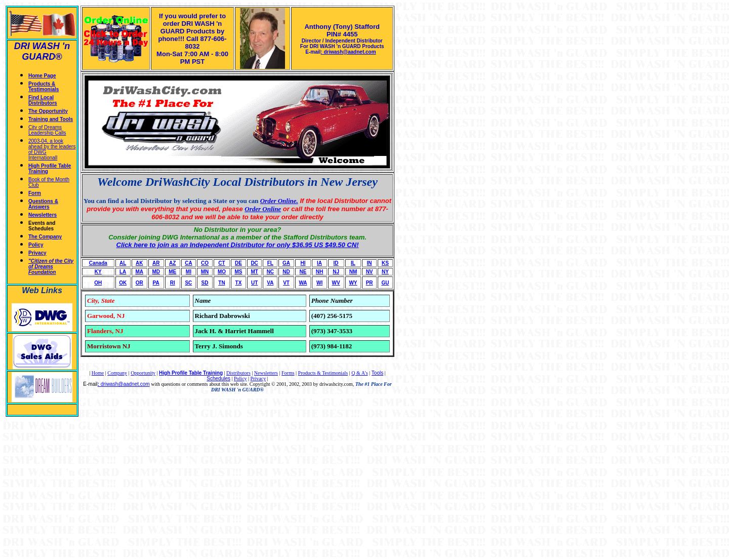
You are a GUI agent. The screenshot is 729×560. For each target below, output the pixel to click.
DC (254, 263)
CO (205, 263)
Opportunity (143, 373)
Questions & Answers (43, 204)
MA (139, 272)
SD (205, 283)
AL (123, 263)
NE (303, 272)
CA (188, 263)
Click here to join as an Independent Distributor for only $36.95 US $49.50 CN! (238, 245)
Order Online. (279, 201)
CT (221, 263)
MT (254, 272)
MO (222, 272)
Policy (36, 245)
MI (189, 272)
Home (98, 373)
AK (139, 263)
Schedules (218, 378)
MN (205, 272)
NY (385, 272)
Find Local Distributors (43, 100)
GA (286, 263)
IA (319, 263)
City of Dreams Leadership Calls (47, 130)
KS (385, 263)
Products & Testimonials (44, 87)
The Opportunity (48, 111)
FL (270, 263)
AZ (172, 263)
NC (270, 272)
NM (353, 272)
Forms (288, 373)
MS (238, 272)
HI (303, 263)
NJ (336, 272)
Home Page (42, 76)
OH (98, 283)
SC (188, 283)
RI (173, 283)
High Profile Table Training (191, 373)
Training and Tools (51, 119)
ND (286, 272)
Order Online (263, 209)
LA (123, 272)
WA (303, 283)
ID (336, 263)
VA (270, 283)
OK (123, 283)
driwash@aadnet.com (125, 384)
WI (319, 283)
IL (353, 263)
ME (172, 272)
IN (370, 263)
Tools (377, 373)
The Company (45, 237)
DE (238, 263)
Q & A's (359, 373)
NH (319, 272)
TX (239, 283)
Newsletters (43, 215)
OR (139, 283)
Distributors (238, 373)
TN (221, 283)
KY (98, 272)
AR (156, 263)
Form (35, 193)
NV (370, 272)
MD (156, 272)
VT (286, 283)
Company (117, 373)
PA (156, 283)
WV (336, 283)
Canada (98, 263)
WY (353, 283)
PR (370, 283)
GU (385, 283)
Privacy (37, 253)
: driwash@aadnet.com (348, 52)
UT (254, 283)
